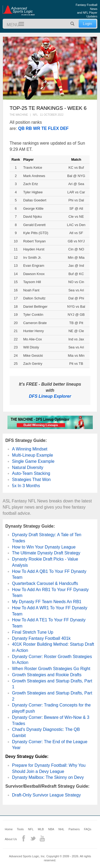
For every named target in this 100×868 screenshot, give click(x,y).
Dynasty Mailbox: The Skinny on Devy (48, 777)
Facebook (24, 838)
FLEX (53, 128)
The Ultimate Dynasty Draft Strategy (46, 553)
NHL (61, 829)
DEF (64, 128)
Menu (19, 24)
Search (73, 24)
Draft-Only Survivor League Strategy (46, 795)
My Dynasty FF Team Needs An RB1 (47, 602)
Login (87, 24)
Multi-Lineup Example (33, 455)
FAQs (88, 829)
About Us (11, 839)
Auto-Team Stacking (31, 473)
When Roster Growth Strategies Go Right (51, 669)
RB (29, 128)
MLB (41, 829)
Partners (74, 829)
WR (37, 128)
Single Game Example (33, 461)
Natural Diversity (28, 467)
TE (44, 128)
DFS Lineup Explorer (50, 396)
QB (21, 128)
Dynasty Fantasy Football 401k (41, 638)
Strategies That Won (31, 480)
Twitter (33, 838)
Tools (20, 829)
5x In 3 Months (26, 486)
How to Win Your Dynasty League (44, 547)
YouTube (42, 838)
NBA (51, 829)
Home (9, 829)
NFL (31, 829)
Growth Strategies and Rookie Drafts (47, 675)
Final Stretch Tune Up (33, 632)
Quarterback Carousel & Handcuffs (45, 583)
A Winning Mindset (30, 449)
